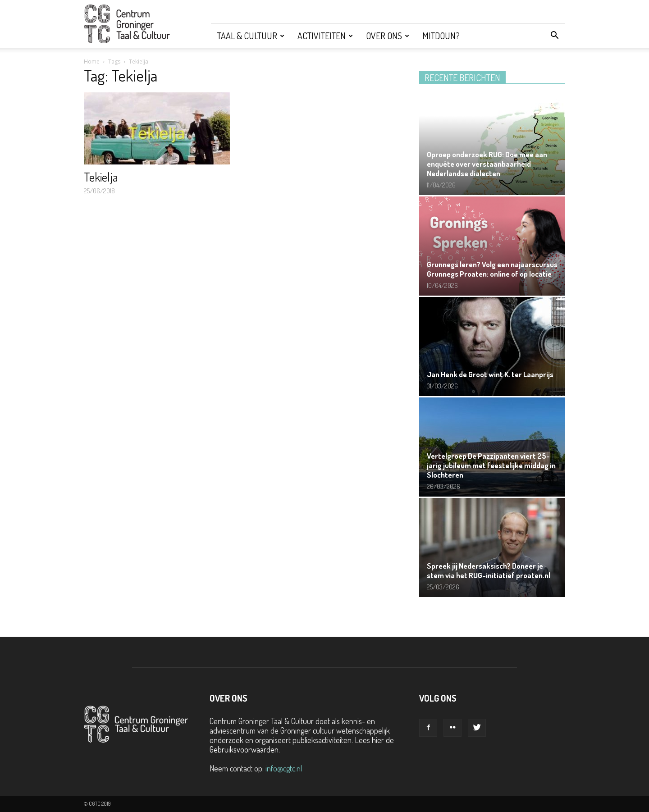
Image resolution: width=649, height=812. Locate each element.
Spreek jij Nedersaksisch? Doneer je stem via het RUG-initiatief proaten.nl (489, 570)
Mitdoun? (441, 36)
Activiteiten (325, 36)
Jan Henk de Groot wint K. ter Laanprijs (490, 374)
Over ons (388, 36)
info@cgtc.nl (284, 768)
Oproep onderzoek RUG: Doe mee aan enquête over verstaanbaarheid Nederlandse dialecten (487, 164)
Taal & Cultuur (251, 36)
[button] (554, 36)
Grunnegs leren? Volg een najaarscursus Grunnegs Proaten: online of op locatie (492, 269)
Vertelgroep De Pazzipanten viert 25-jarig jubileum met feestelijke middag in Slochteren (491, 465)
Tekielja (101, 177)
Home (92, 62)
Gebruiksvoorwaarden (244, 749)
